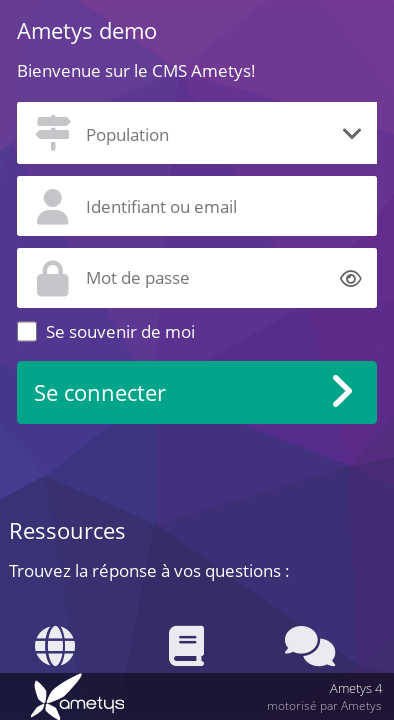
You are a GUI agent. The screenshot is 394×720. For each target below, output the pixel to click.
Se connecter (100, 392)
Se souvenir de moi (120, 331)
